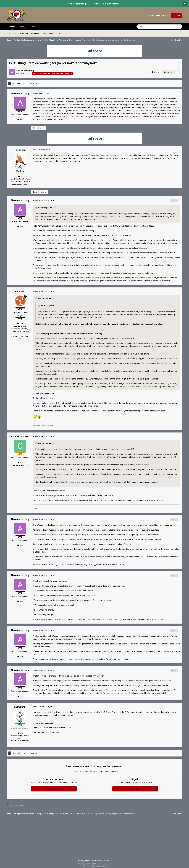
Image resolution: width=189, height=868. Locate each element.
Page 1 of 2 (35, 83)
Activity (23, 27)
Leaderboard (49, 33)
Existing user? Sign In (158, 15)
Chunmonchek (20, 436)
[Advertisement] (94, 838)
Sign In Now (135, 789)
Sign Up (177, 15)
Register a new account (54, 789)
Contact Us (97, 861)
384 (20, 733)
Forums (12, 33)
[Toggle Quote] (37, 208)
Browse (12, 28)
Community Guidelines (30, 33)
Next (19, 83)
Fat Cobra (20, 707)
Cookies (108, 861)
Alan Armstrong (27, 71)
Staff (61, 33)
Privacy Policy (84, 861)
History (34, 27)
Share (155, 72)
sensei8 (20, 291)
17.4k (20, 323)
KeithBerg (20, 150)
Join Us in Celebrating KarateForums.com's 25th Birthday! (93, 4)
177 (20, 463)
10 (20, 176)
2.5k (20, 120)
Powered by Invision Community (94, 866)
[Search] (150, 27)
